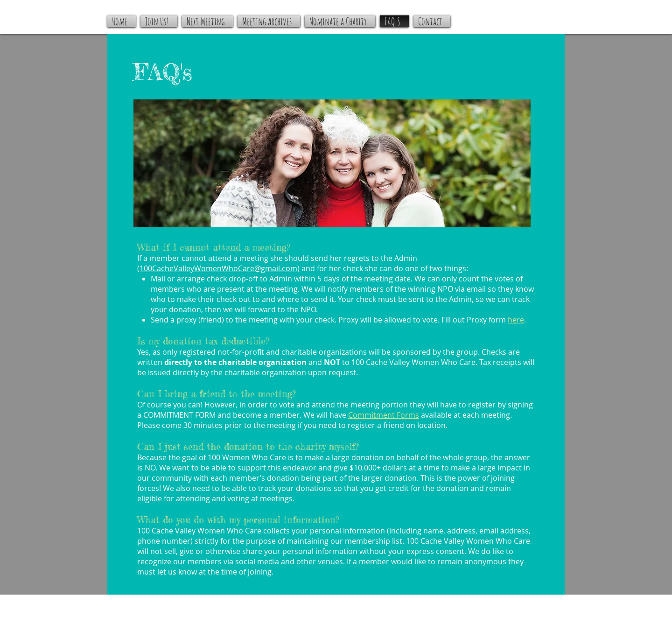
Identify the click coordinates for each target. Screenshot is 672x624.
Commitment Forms (384, 415)
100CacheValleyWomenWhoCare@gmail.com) (220, 268)
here (516, 320)
